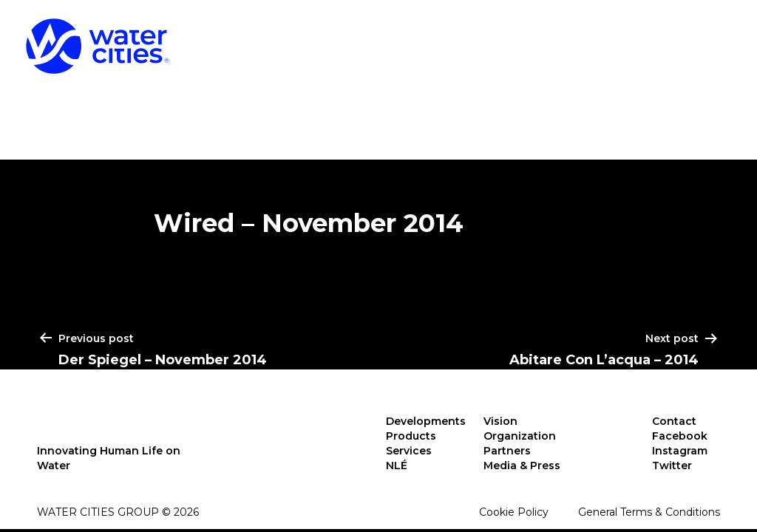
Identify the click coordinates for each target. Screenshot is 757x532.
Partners (507, 451)
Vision (500, 421)
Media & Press (522, 465)
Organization (520, 436)
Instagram (680, 451)
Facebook (680, 436)
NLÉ (710, 36)
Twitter (672, 465)
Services (608, 36)
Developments (337, 36)
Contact (674, 421)
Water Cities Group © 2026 (118, 512)
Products (483, 36)
